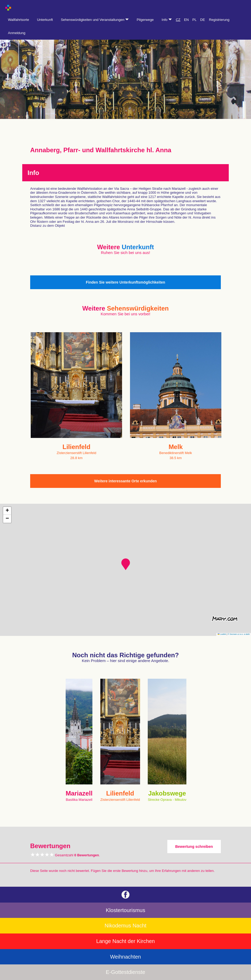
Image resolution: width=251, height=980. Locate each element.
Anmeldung (17, 33)
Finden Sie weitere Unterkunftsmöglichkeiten (125, 282)
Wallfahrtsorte (19, 20)
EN (186, 20)
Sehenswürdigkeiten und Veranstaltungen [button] (95, 20)
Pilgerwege (145, 20)
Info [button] (167, 20)
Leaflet (222, 634)
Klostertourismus (126, 910)
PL (195, 20)
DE (203, 20)
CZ (178, 20)
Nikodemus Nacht (125, 926)
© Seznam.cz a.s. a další (239, 634)
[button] (126, 564)
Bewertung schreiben (194, 847)
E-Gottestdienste (126, 972)
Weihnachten (125, 957)
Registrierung (219, 20)
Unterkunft (45, 20)
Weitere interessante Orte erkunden (125, 481)
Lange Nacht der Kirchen (125, 941)
